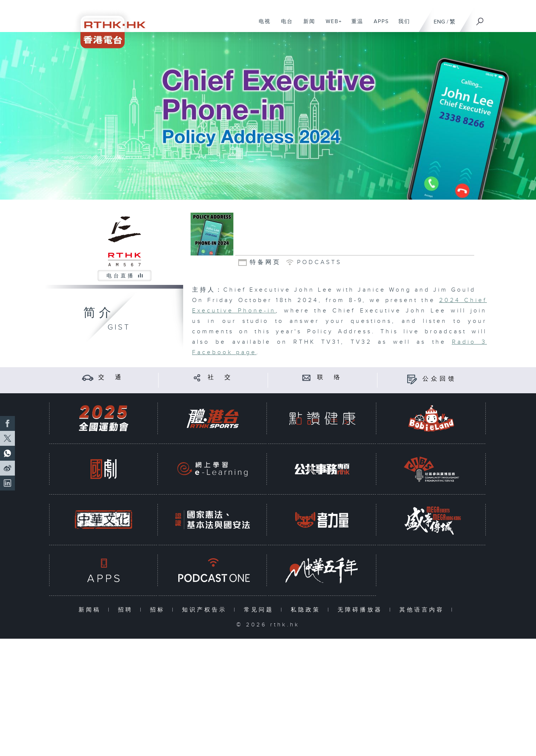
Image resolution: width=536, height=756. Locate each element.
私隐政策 (307, 610)
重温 (355, 25)
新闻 (307, 25)
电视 (262, 25)
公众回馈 (440, 379)
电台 (284, 25)
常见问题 (260, 610)
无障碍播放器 (362, 610)
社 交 (220, 377)
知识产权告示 (206, 610)
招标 (159, 610)
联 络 (330, 377)
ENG (439, 22)
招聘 (127, 610)
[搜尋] (480, 19)
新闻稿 (91, 610)
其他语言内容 (423, 610)
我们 (401, 25)
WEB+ (331, 25)
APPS (379, 25)
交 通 (111, 377)
